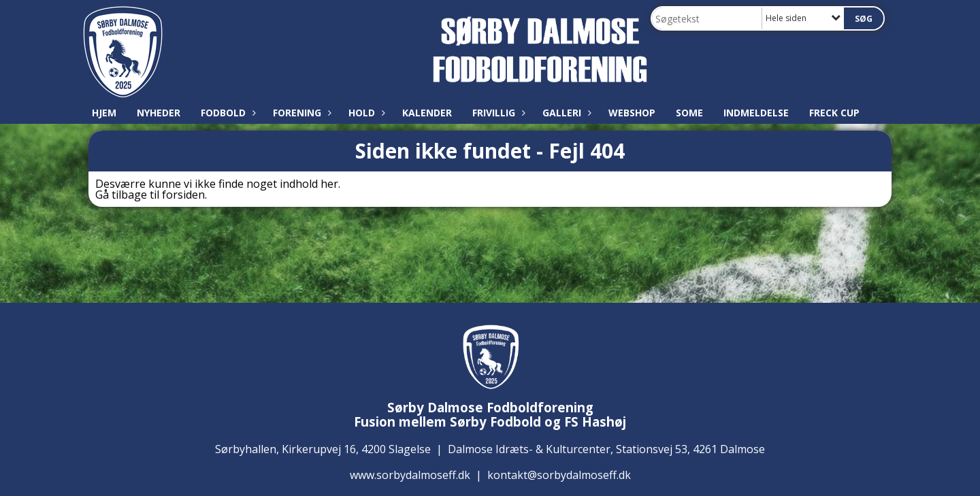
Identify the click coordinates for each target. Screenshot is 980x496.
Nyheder (159, 113)
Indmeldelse (756, 113)
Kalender (427, 113)
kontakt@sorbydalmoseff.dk (559, 475)
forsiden (183, 195)
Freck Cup (834, 113)
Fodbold (227, 113)
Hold (365, 113)
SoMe (689, 113)
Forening (300, 113)
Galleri (565, 113)
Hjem (104, 113)
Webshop (632, 113)
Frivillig (497, 113)
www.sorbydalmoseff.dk (410, 475)
